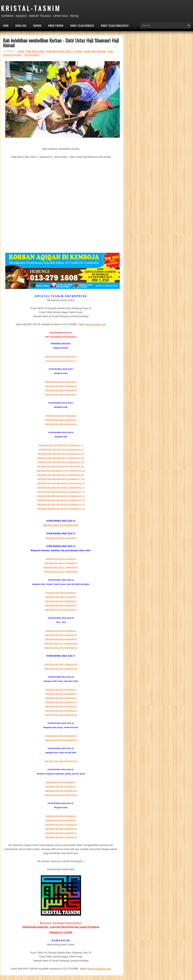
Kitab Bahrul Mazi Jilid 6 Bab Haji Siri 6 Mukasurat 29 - (61, 466)
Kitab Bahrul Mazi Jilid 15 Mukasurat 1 (61, 631)
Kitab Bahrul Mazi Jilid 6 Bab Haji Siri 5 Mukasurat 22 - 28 (61, 462)
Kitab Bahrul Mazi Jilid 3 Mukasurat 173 (61, 420)
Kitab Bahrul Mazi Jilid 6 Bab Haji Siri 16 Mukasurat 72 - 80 (61, 509)
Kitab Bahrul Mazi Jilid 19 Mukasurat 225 (61, 761)
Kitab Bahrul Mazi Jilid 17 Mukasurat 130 (61, 664)
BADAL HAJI (21, 26)
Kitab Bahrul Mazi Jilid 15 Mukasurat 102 (61, 643)
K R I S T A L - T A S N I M (30, 8)
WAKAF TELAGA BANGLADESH (115, 26)
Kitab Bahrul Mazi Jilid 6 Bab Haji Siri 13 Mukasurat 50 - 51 (61, 496)
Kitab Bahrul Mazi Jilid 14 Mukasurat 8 (61, 597)
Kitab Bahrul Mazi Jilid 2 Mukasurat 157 (61, 386)
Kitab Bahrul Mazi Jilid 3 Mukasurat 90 (61, 416)
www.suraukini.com (96, 324)
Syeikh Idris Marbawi (95, 51)
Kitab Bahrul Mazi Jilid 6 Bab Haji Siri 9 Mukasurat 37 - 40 (61, 479)
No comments (32, 55)
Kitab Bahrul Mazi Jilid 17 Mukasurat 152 (61, 668)
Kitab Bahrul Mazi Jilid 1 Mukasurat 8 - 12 (61, 361)
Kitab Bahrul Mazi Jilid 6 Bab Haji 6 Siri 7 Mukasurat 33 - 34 (61, 470)
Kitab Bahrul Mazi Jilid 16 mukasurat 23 (61, 702)
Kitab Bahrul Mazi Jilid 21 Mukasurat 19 (61, 829)
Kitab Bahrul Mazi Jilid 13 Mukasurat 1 (61, 559)
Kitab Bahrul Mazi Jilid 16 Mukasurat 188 (61, 715)
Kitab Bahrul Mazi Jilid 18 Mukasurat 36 (61, 736)
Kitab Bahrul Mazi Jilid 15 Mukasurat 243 (61, 648)
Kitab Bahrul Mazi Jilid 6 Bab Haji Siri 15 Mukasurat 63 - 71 (61, 504)
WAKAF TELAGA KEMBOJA (82, 26)
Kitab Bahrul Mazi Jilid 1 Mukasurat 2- (60, 356)
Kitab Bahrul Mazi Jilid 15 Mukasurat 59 (61, 639)
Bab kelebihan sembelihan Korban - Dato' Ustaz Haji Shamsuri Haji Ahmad (61, 43)
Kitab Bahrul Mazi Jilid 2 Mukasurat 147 (61, 382)
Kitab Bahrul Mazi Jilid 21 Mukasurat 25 (61, 837)
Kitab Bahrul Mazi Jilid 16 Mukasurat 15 (61, 698)
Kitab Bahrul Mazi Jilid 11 (60, 51)
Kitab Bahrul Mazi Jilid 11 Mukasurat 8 (61, 538)
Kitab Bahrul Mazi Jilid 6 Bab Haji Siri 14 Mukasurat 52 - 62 (61, 500)
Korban (79, 51)
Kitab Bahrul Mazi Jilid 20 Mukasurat (61, 782)
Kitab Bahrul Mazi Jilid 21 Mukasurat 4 (61, 820)
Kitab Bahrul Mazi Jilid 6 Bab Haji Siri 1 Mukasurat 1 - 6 (61, 445)
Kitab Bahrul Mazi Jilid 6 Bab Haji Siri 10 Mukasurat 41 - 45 (61, 483)
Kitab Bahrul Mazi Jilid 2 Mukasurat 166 (61, 390)
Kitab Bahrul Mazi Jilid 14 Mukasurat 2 (61, 593)
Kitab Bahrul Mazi (35, 51)
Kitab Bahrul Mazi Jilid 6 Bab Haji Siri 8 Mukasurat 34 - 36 (61, 475)
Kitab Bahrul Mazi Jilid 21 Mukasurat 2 (61, 816)
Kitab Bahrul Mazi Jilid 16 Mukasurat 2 (61, 689)
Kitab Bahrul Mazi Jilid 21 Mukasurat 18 (61, 824)
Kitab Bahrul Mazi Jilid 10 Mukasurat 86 (61, 525)
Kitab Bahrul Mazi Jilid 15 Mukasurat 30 (61, 635)
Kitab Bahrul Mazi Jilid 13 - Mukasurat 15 (61, 563)
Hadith (21, 51)
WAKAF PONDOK (56, 26)
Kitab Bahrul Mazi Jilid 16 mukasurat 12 (61, 694)
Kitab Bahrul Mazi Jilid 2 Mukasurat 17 (60, 394)
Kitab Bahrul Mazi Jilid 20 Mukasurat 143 (61, 795)
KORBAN (37, 26)
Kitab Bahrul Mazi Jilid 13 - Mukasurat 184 (61, 567)
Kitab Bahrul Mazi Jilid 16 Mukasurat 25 (61, 706)
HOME (6, 26)
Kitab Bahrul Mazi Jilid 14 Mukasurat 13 (61, 601)
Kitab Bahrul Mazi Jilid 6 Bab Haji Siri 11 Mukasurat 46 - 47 (61, 487)
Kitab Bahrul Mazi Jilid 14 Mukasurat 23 (61, 610)
